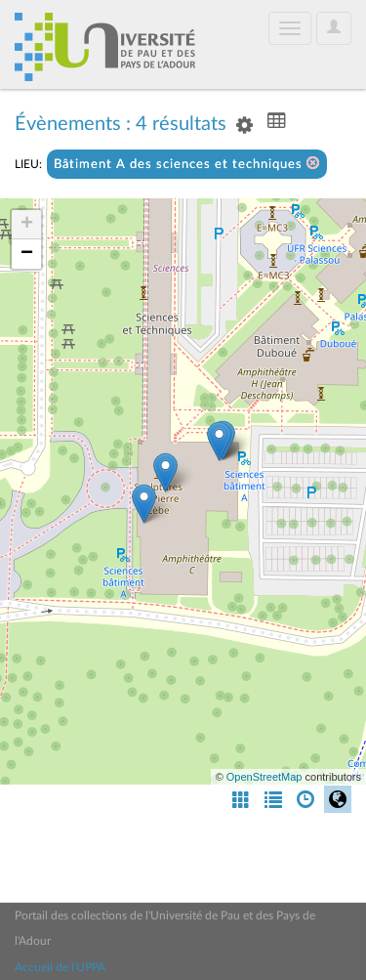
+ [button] (27, 225)
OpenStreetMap (264, 777)
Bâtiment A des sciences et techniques (187, 164)
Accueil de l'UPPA (60, 967)
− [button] (27, 254)
